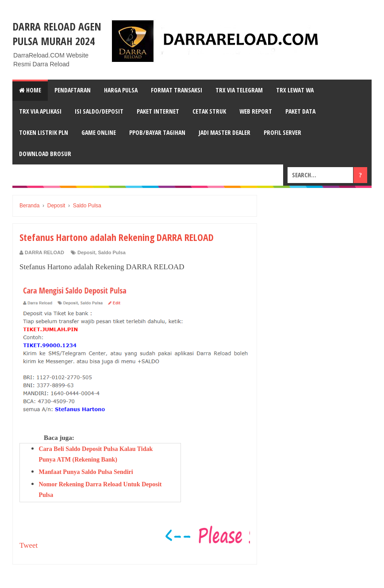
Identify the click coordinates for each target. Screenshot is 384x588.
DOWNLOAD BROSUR (45, 154)
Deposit (86, 252)
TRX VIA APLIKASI (40, 111)
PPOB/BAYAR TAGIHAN (157, 132)
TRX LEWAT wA (295, 90)
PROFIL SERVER (282, 132)
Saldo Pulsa (111, 252)
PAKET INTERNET (158, 111)
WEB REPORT (256, 111)
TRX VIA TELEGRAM (239, 90)
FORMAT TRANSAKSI (177, 90)
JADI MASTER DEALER (225, 132)
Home (30, 90)
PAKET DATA (300, 111)
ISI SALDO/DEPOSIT (99, 111)
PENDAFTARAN (73, 90)
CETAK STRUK (209, 111)
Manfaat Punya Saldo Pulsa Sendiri (86, 472)
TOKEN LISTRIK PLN (44, 132)
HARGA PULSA (121, 90)
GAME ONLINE (99, 132)
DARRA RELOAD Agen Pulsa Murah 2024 (57, 34)
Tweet (29, 545)
